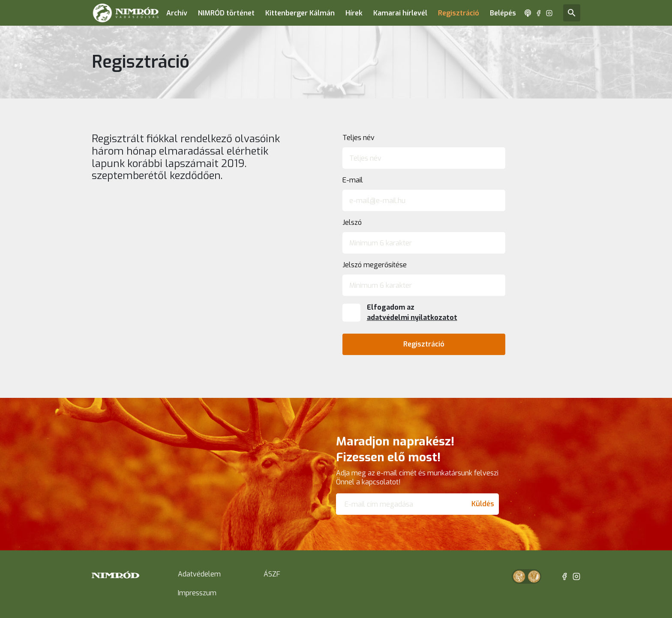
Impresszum (197, 593)
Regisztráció (459, 13)
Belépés (503, 13)
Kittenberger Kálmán (300, 13)
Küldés (483, 504)
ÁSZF (272, 574)
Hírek (354, 13)
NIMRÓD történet (226, 13)
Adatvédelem (199, 574)
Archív (177, 13)
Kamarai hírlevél (400, 13)
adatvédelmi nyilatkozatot (412, 318)
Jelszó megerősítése (375, 265)
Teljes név (358, 138)
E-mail (353, 180)
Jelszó (352, 222)
